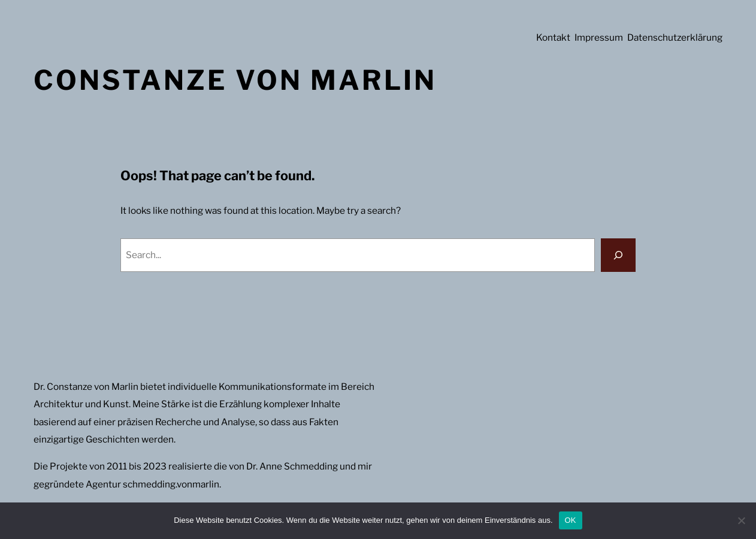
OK (571, 520)
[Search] (618, 255)
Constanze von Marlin (235, 80)
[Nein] (741, 520)
